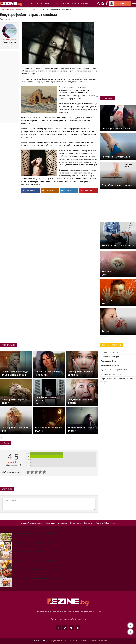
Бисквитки (84, 641)
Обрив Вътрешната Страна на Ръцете (117, 379)
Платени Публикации (105, 523)
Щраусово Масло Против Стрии (114, 370)
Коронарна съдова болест (117, 128)
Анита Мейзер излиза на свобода (48, 373)
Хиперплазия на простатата (118, 245)
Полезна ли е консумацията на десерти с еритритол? (34, 561)
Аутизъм (107, 300)
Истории (65, 4)
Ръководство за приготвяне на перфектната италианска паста (38, 569)
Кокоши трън (110, 271)
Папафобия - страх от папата (47, 399)
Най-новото (75, 523)
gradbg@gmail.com (77, 619)
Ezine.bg (3, 9)
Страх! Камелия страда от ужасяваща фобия (15, 373)
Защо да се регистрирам (56, 523)
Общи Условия (56, 641)
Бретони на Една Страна (111, 374)
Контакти (88, 523)
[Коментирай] (49, 504)
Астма (105, 331)
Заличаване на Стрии (110, 365)
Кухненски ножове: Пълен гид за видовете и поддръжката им (37, 578)
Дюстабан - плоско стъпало (117, 185)
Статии (55, 4)
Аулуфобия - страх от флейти (80, 401)
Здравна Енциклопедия (33, 9)
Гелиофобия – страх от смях (15, 429)
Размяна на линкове (99, 641)
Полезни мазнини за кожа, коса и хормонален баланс (34, 552)
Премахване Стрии (109, 361)
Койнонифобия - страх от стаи (81, 429)
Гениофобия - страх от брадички (81, 373)
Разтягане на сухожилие (116, 157)
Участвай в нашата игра (32, 523)
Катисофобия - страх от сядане (48, 429)
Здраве (19, 9)
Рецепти (35, 4)
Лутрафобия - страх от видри (15, 401)
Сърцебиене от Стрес (110, 357)
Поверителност (71, 641)
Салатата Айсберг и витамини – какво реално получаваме (36, 534)
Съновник (83, 4)
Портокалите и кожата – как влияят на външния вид (34, 543)
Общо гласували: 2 (13, 465)
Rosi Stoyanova (10, 40)
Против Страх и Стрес (110, 352)
